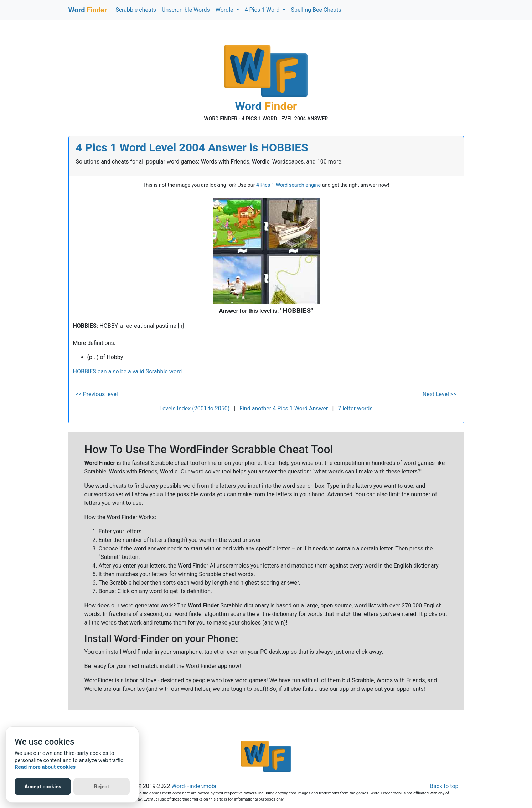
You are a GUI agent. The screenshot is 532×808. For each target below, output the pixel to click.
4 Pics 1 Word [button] (263, 10)
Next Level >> (440, 394)
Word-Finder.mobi (194, 786)
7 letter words (355, 408)
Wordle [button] (225, 10)
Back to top (444, 786)
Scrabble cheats (136, 10)
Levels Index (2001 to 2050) (194, 408)
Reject (102, 787)
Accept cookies (43, 787)
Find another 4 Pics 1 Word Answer (284, 408)
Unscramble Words (186, 10)
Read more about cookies (45, 767)
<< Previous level (97, 394)
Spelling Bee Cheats (316, 10)
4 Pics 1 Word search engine (288, 185)
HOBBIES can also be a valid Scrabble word (128, 371)
